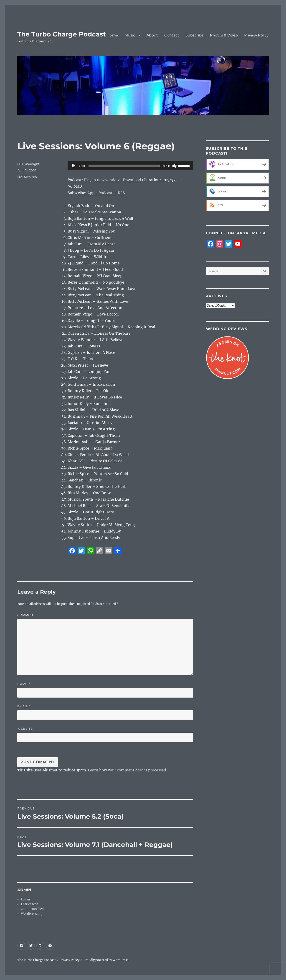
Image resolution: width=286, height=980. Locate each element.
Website (25, 729)
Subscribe (195, 35)
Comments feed (32, 909)
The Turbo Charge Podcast (62, 34)
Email (24, 706)
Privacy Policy (256, 35)
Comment (28, 615)
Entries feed (30, 904)
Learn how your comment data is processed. (127, 770)
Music (130, 35)
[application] (130, 166)
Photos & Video (224, 35)
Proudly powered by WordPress (106, 960)
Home (112, 35)
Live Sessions (27, 177)
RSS (121, 193)
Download (132, 180)
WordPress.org (32, 914)
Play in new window (102, 180)
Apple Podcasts (101, 193)
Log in (25, 899)
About (152, 35)
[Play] (73, 166)
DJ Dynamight (28, 164)
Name (24, 684)
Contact (172, 35)
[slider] (124, 166)
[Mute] (175, 166)
